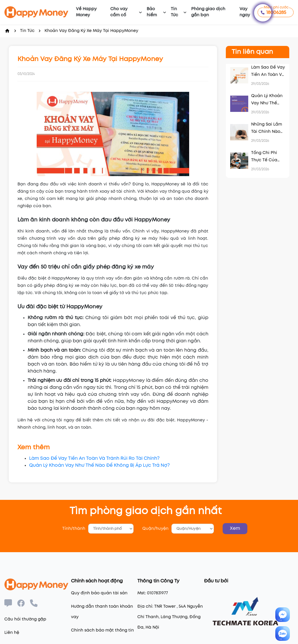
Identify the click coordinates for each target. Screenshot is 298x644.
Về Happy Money (86, 12)
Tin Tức (174, 12)
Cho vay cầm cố (119, 12)
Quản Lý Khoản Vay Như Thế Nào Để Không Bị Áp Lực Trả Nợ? (99, 465)
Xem (235, 528)
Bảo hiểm (152, 12)
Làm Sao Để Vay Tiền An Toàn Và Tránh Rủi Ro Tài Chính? (94, 458)
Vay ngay (245, 12)
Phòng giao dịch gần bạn (208, 12)
